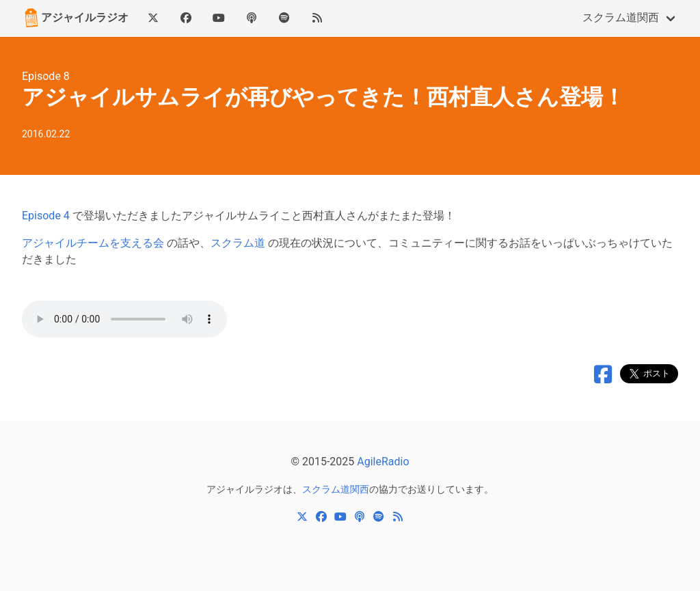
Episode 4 (46, 216)
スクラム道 (238, 243)
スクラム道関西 (621, 17)
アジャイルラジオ (75, 18)
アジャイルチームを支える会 (93, 243)
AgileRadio (383, 462)
